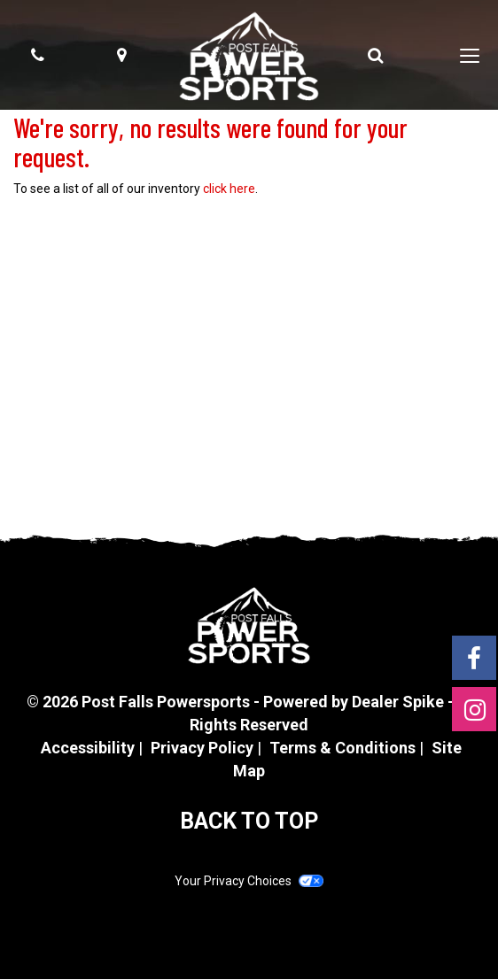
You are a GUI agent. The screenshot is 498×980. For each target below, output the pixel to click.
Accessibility (88, 748)
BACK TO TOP (249, 821)
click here (229, 189)
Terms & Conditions (342, 748)
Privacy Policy (202, 748)
